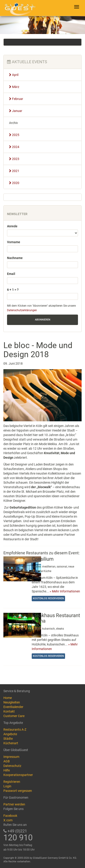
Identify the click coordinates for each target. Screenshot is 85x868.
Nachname (15, 258)
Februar (16, 99)
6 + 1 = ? (13, 290)
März (14, 87)
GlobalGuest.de (19, 8)
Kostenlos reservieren (48, 598)
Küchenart (11, 743)
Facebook (10, 816)
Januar (16, 111)
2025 (14, 135)
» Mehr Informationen (65, 591)
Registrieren (12, 782)
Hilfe (7, 770)
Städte (8, 739)
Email (11, 274)
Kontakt (9, 711)
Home (8, 698)
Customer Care (14, 716)
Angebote (10, 734)
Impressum (11, 757)
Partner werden (14, 804)
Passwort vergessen (18, 791)
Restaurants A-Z (15, 730)
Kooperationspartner (18, 775)
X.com (8, 820)
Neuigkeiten (12, 702)
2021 (14, 171)
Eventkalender (13, 707)
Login (7, 786)
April (14, 75)
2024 (14, 147)
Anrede (12, 226)
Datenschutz (12, 766)
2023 (14, 159)
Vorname (14, 242)
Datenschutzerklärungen (22, 310)
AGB (7, 761)
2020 (14, 183)
